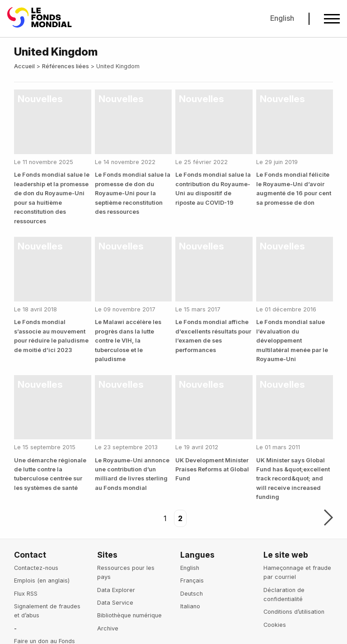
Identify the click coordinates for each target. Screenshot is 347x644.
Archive (108, 628)
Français (192, 581)
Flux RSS (26, 594)
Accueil (24, 66)
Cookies (275, 625)
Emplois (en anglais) (42, 581)
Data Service (115, 603)
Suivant (328, 518)
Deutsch (192, 594)
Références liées (66, 66)
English (282, 18)
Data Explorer (116, 590)
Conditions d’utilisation (294, 612)
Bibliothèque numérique (129, 615)
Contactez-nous (36, 568)
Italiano (190, 606)
